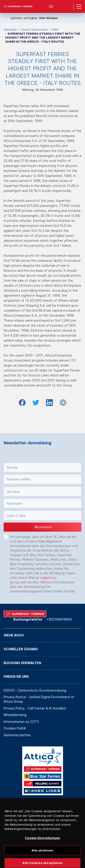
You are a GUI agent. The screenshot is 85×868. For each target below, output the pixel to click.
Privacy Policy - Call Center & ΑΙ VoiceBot (35, 708)
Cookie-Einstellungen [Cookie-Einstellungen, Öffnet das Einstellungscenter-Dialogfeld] (42, 844)
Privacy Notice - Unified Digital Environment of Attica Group (39, 699)
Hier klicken (49, 18)
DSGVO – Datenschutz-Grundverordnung (35, 690)
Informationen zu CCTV (21, 722)
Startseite (10, 30)
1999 (55, 30)
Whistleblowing (15, 715)
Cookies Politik (15, 728)
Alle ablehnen (43, 856)
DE (51, 6)
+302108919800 (59, 619)
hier (72, 591)
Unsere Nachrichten (34, 30)
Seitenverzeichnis (17, 735)
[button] (42, 467)
